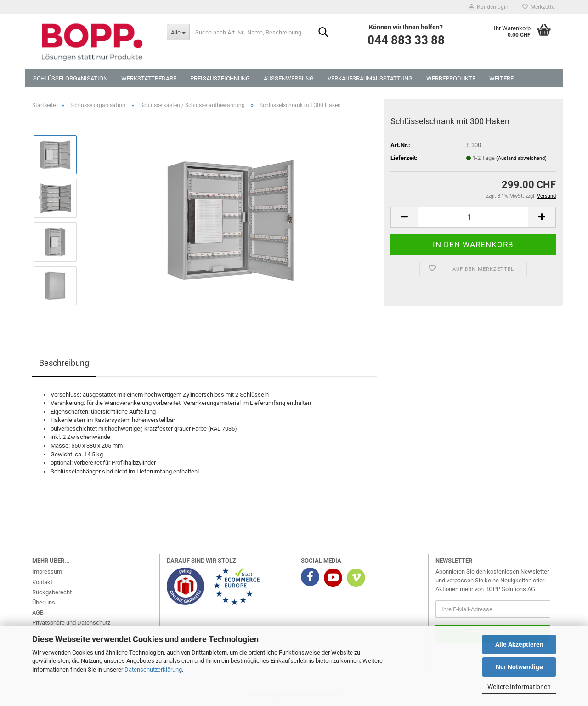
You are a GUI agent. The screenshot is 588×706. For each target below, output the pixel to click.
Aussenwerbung (289, 78)
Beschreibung (64, 363)
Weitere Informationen (519, 687)
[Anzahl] (473, 217)
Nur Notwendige (519, 667)
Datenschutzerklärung (153, 669)
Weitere (501, 78)
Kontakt (42, 582)
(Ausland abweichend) (521, 158)
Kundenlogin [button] (489, 7)
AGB (38, 612)
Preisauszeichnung (220, 78)
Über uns (44, 602)
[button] (404, 217)
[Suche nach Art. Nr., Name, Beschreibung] (178, 32)
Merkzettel (539, 7)
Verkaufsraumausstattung (370, 78)
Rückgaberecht (52, 592)
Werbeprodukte (451, 78)
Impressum (47, 572)
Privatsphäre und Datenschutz (71, 623)
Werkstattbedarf (149, 78)
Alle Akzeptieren (519, 644)
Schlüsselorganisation (70, 78)
